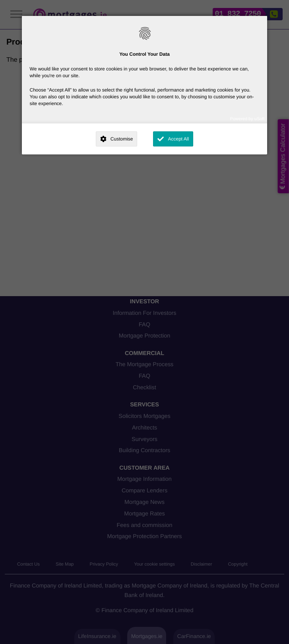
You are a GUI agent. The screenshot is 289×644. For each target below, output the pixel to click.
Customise (122, 139)
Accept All (178, 139)
